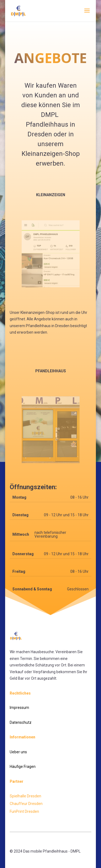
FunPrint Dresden (24, 811)
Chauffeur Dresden (26, 804)
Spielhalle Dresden (25, 796)
